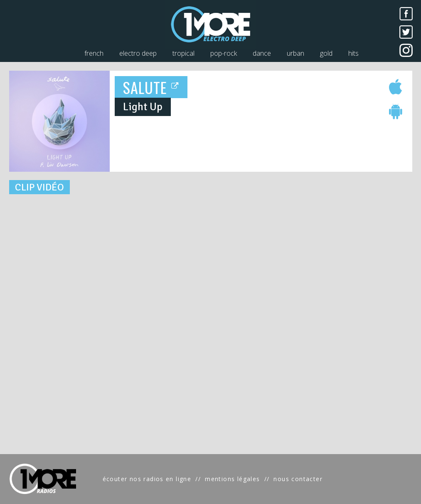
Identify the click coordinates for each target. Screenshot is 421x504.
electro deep (138, 53)
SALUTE (151, 87)
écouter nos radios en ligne (147, 479)
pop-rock (224, 53)
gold (326, 53)
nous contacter (298, 479)
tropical (183, 53)
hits (353, 53)
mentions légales (232, 479)
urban (295, 53)
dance (262, 53)
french (94, 53)
